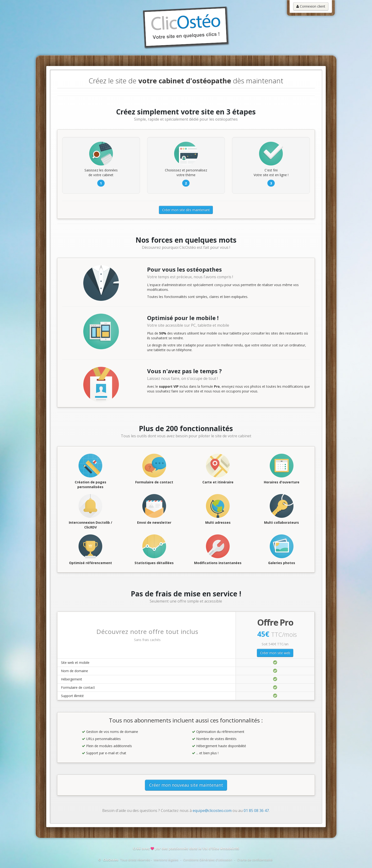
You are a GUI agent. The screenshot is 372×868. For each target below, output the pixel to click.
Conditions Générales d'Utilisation (208, 860)
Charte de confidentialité (255, 860)
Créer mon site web (275, 653)
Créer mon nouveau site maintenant (186, 785)
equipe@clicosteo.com (212, 811)
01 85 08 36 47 (256, 811)
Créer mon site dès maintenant (186, 210)
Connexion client (311, 6)
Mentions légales (166, 860)
